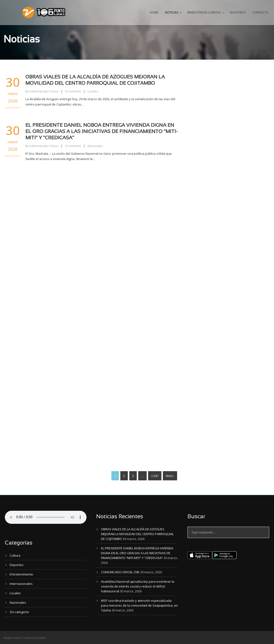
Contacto (260, 12)
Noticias (172, 12)
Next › (170, 476)
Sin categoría (19, 612)
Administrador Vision (44, 91)
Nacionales (95, 146)
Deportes (17, 565)
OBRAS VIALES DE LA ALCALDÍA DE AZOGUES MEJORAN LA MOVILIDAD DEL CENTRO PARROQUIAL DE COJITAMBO (137, 534)
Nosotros (238, 12)
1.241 (155, 476)
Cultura (15, 555)
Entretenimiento (21, 574)
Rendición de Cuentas (204, 12)
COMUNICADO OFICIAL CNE (120, 572)
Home (154, 12)
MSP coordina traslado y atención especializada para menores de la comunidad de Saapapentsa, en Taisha (139, 605)
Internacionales (21, 584)
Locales (93, 91)
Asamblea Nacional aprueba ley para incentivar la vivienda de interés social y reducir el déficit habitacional (138, 586)
